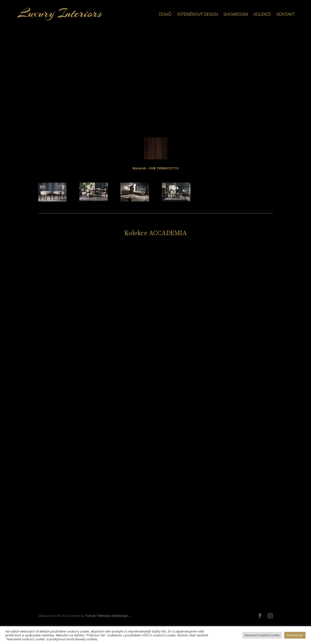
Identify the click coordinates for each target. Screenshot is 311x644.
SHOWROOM (236, 15)
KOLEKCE (262, 15)
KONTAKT (286, 15)
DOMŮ (165, 15)
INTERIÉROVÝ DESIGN (197, 15)
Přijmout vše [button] (295, 635)
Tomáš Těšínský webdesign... (108, 616)
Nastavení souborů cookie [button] (262, 635)
